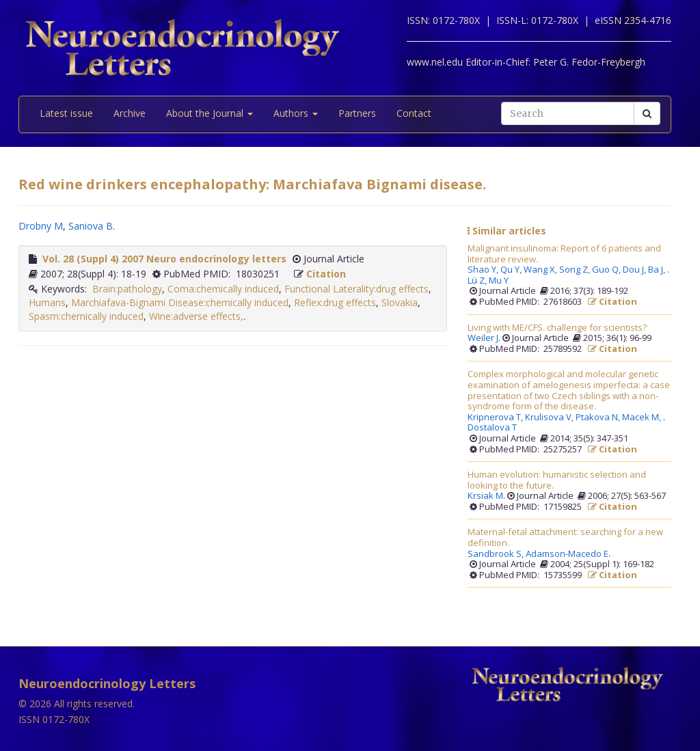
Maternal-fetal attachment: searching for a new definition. (565, 537)
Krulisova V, (550, 418)
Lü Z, (478, 281)
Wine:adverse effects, (196, 316)
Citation (326, 274)
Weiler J (483, 338)
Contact (414, 113)
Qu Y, (512, 270)
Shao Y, (484, 270)
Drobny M (41, 226)
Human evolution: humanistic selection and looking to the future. (557, 480)
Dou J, (635, 270)
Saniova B (91, 226)
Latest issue (66, 113)
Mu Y (499, 281)
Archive (130, 113)
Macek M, (643, 418)
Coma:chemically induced (223, 289)
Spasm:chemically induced (86, 316)
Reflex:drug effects (335, 302)
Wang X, (541, 270)
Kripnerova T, (496, 418)
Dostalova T (492, 428)
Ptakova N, (599, 418)
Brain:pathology (127, 289)
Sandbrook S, (497, 554)
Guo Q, (607, 270)
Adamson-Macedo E (567, 554)
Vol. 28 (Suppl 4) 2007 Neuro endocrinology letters (164, 259)
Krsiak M (485, 496)
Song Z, (576, 270)
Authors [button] (296, 113)
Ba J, (658, 270)
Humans (47, 302)
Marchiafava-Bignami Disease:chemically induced (180, 302)
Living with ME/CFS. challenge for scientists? (557, 328)
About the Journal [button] (210, 113)
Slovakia (400, 302)
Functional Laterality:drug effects (356, 289)
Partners (357, 113)
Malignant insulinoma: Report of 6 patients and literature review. (564, 254)
